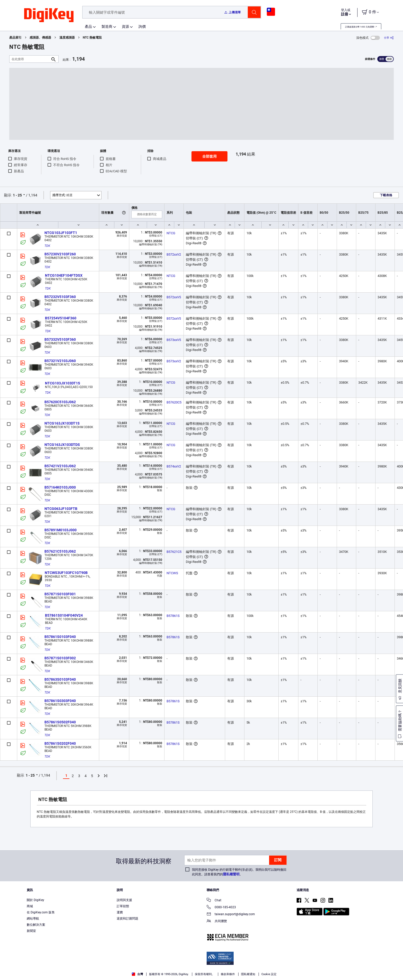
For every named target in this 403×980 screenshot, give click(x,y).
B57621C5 (174, 552)
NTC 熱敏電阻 (92, 38)
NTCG (171, 233)
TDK (47, 246)
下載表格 (386, 195)
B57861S (173, 616)
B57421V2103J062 (60, 466)
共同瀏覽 (217, 921)
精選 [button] (62, 195)
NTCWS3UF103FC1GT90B (66, 573)
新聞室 (31, 931)
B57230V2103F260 (60, 254)
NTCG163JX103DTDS (62, 445)
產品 (88, 26)
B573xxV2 (174, 361)
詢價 (142, 26)
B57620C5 (174, 402)
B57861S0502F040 (60, 722)
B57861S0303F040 (60, 701)
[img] (49, 15)
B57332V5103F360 (60, 339)
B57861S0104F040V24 (64, 615)
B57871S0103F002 (60, 658)
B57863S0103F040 (60, 679)
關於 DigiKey (35, 900)
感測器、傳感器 (40, 38)
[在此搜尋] (30, 59)
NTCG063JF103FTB (61, 509)
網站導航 (33, 919)
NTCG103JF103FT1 (61, 233)
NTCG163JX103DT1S (62, 423)
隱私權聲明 (231, 874)
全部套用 (209, 156)
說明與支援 (124, 900)
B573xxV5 (174, 340)
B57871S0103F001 (60, 594)
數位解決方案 (36, 925)
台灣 (137, 974)
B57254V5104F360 (61, 318)
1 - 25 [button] (17, 195)
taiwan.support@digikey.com (231, 915)
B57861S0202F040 (60, 743)
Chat (214, 901)
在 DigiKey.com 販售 (41, 912)
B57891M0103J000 (61, 530)
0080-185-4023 (221, 908)
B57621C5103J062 (60, 551)
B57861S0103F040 (60, 637)
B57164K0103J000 (60, 487)
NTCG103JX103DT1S (63, 383)
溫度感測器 (67, 38)
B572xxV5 (174, 297)
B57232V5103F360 (60, 297)
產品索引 (15, 38)
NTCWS (172, 573)
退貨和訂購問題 (127, 919)
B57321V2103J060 (60, 361)
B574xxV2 (174, 466)
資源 (125, 26)
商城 (30, 906)
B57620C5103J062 (60, 402)
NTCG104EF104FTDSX (64, 275)
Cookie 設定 (269, 974)
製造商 (107, 26)
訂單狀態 (123, 906)
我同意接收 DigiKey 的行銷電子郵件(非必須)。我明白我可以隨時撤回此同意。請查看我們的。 (239, 872)
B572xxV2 (174, 254)
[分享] (389, 38)
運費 (120, 912)
